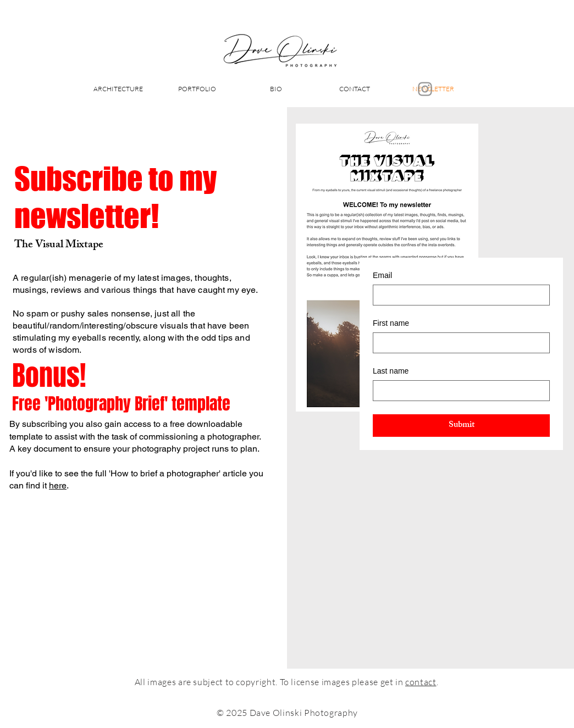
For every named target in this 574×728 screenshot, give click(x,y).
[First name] (458, 343)
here (58, 485)
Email (382, 275)
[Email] (458, 295)
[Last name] (458, 391)
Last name (391, 371)
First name (391, 323)
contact (421, 682)
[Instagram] (425, 89)
